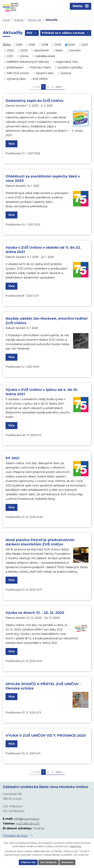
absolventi (42, 50)
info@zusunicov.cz (27, 819)
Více (11, 144)
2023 (24, 50)
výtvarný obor (16, 79)
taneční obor (45, 73)
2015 (19, 45)
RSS (32, 33)
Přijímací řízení (41, 67)
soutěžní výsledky (70, 67)
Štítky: (7, 45)
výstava (66, 73)
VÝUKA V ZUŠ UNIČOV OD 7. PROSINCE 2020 (46, 735)
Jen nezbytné (48, 862)
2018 (45, 45)
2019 (58, 45)
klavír (59, 50)
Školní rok (35, 20)
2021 (85, 45)
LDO (10, 56)
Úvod (6, 20)
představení (15, 67)
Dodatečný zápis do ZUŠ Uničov (35, 101)
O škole (19, 20)
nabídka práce (45, 56)
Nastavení (67, 862)
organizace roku (67, 62)
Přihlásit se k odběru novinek (66, 33)
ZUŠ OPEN (40, 79)
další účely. (76, 846)
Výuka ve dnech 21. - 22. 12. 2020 (35, 613)
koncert (75, 50)
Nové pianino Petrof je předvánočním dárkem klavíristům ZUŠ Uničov (40, 542)
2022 (10, 50)
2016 (32, 45)
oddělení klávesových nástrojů (28, 62)
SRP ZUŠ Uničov (18, 73)
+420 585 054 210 (28, 824)
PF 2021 (12, 458)
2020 (72, 45)
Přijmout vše (28, 862)
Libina (24, 56)
